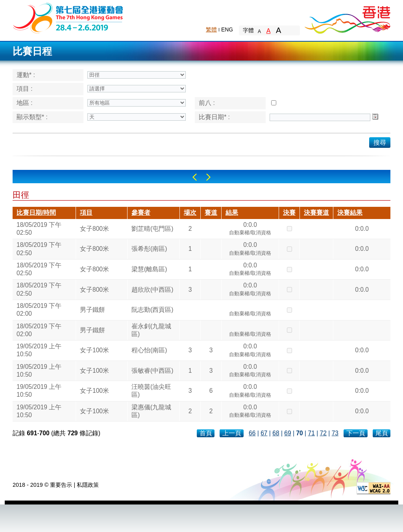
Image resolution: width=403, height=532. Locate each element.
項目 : (25, 89)
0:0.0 (250, 230)
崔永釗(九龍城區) (151, 330)
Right (208, 177)
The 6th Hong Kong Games (68, 17)
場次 (190, 213)
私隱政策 (88, 485)
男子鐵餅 (92, 310)
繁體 (211, 29)
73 (335, 433)
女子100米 (94, 350)
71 (311, 433)
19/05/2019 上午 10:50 (39, 350)
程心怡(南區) (149, 350)
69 (287, 433)
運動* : (26, 75)
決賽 (289, 213)
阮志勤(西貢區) (152, 310)
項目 (86, 213)
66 (252, 433)
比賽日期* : (214, 117)
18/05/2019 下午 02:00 (39, 310)
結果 (232, 213)
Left (195, 177)
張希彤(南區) (149, 249)
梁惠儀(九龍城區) (151, 411)
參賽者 (141, 213)
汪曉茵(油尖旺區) (151, 391)
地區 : (25, 103)
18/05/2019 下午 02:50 (39, 229)
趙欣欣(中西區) (152, 290)
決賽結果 (350, 213)
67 (264, 433)
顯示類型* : (32, 117)
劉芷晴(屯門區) (152, 229)
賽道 (211, 213)
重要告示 (61, 485)
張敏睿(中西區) (152, 371)
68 (276, 433)
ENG (227, 29)
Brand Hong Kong (347, 18)
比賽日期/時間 (36, 213)
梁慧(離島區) (149, 269)
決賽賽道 (316, 213)
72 (323, 433)
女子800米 (94, 229)
